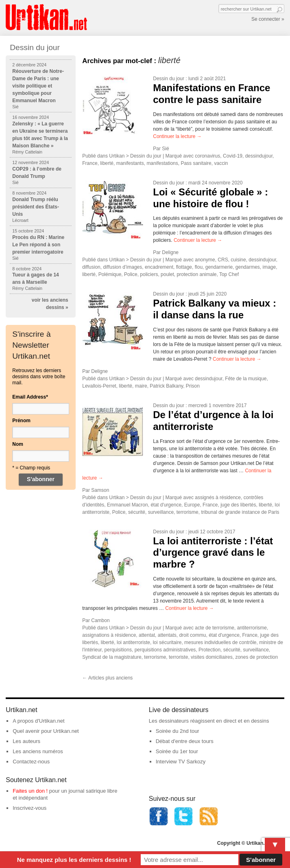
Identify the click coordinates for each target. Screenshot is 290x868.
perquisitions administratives (165, 650)
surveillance (161, 512)
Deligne (170, 252)
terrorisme (188, 512)
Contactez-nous (31, 762)
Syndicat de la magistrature (112, 657)
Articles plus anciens (107, 678)
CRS (223, 260)
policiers (149, 274)
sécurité (137, 512)
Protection (209, 650)
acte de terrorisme (215, 628)
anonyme (205, 260)
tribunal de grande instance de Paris (240, 512)
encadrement (159, 267)
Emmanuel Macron (128, 505)
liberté (107, 163)
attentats (167, 635)
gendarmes (248, 267)
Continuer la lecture (177, 136)
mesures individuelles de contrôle (220, 642)
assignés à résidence (218, 498)
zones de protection (256, 657)
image (269, 267)
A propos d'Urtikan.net (39, 721)
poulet (167, 274)
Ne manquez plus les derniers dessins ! (74, 860)
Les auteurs (26, 741)
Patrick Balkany (166, 386)
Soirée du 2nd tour (178, 731)
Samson (100, 490)
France (90, 163)
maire (141, 386)
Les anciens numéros (38, 751)
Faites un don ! (30, 791)
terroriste (178, 657)
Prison (193, 386)
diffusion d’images (122, 267)
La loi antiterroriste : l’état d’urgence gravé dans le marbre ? (213, 553)
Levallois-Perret (99, 386)
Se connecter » (268, 19)
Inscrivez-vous (29, 808)
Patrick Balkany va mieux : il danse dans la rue (215, 309)
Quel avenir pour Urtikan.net (46, 731)
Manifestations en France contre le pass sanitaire (212, 94)
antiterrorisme (252, 628)
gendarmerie (219, 267)
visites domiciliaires (212, 657)
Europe (192, 505)
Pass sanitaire (196, 163)
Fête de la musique (246, 379)
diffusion (91, 267)
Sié (165, 149)
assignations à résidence (109, 635)
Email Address (30, 397)
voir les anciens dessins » (50, 304)
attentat (147, 635)
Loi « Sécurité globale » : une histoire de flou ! (210, 198)
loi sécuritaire (167, 642)
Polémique (110, 274)
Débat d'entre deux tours (185, 741)
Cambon (100, 620)
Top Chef (229, 274)
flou (199, 267)
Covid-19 (233, 156)
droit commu (192, 635)
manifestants (130, 163)
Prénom (21, 421)
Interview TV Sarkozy (181, 762)
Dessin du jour (169, 79)
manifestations (162, 163)
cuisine (238, 260)
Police (131, 274)
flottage (184, 267)
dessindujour (259, 156)
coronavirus (207, 156)
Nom (18, 444)
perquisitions (118, 650)
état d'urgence (166, 505)
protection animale (196, 274)
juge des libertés (238, 505)
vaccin (221, 163)
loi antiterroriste (133, 642)
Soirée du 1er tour (177, 751)
